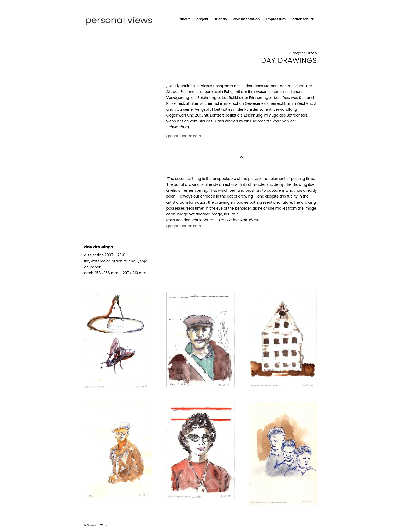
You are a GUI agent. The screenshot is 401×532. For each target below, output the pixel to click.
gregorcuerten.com (184, 136)
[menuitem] (185, 19)
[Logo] (126, 19)
